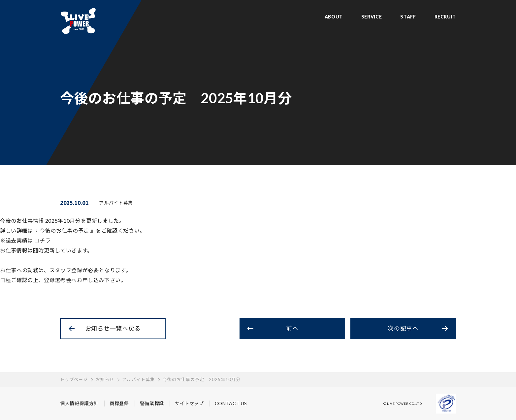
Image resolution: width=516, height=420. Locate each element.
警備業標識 (152, 403)
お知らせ (105, 379)
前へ (292, 328)
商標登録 (119, 403)
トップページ (74, 379)
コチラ (42, 240)
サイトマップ (189, 403)
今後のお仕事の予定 (64, 230)
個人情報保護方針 (79, 403)
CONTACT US (231, 403)
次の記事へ (403, 328)
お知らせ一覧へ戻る (113, 328)
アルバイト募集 (138, 379)
